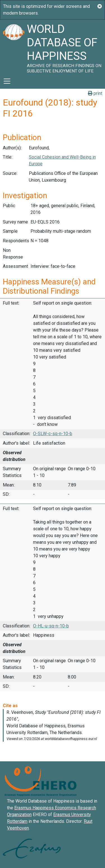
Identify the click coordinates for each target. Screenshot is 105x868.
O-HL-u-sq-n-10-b (51, 626)
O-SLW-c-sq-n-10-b (53, 434)
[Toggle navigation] (7, 81)
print (95, 93)
